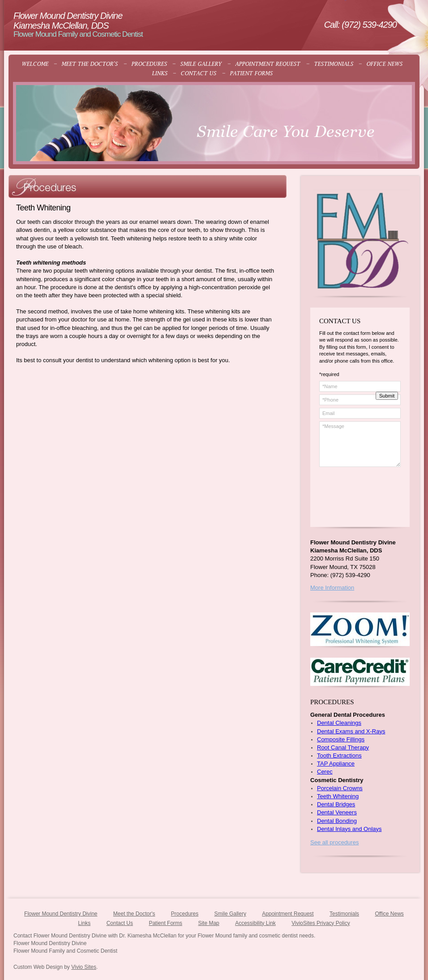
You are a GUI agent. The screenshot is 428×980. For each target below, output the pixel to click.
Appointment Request (288, 914)
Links (84, 923)
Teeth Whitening (338, 796)
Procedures (185, 914)
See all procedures (334, 842)
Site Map (208, 923)
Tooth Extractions (339, 755)
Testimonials (344, 914)
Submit (387, 396)
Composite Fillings (341, 739)
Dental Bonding (337, 821)
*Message (360, 444)
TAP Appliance (336, 764)
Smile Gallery (230, 914)
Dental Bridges (336, 804)
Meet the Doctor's (134, 914)
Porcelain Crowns (340, 788)
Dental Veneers (337, 812)
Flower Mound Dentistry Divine (61, 914)
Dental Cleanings (339, 723)
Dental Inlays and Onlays (349, 829)
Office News (389, 914)
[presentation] (362, 502)
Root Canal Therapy (343, 747)
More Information (332, 588)
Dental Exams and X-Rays (351, 731)
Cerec (325, 772)
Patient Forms (165, 923)
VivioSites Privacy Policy (321, 923)
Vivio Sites (84, 967)
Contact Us (120, 923)
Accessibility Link (255, 923)
